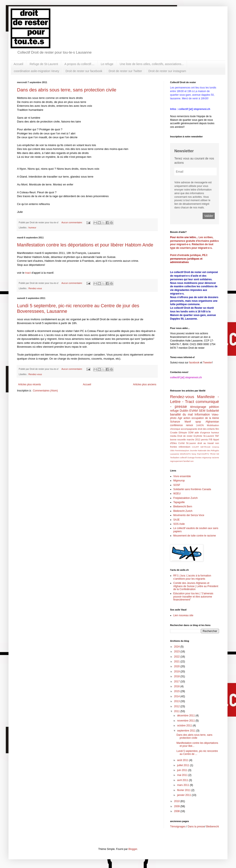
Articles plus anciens (145, 384)
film (217, 429)
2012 (177, 706)
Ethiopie (183, 433)
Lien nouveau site (183, 615)
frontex (198, 457)
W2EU (177, 494)
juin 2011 (183, 770)
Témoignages (178, 827)
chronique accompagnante (184, 429)
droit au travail (206, 443)
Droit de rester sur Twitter (125, 71)
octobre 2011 (185, 726)
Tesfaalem (175, 457)
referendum (184, 447)
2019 (177, 672)
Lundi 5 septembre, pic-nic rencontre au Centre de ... (197, 753)
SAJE (176, 520)
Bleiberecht (212, 827)
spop (198, 422)
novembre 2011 (186, 721)
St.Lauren (191, 443)
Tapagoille (179, 502)
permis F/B (207, 440)
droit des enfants (206, 429)
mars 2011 (183, 785)
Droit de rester (185, 436)
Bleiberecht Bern (183, 507)
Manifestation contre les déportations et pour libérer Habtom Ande (85, 245)
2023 (177, 652)
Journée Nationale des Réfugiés (204, 450)
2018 (177, 676)
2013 (177, 701)
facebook (194, 363)
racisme (215, 457)
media (173, 436)
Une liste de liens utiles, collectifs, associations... (152, 64)
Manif (188, 422)
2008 (177, 811)
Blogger (133, 849)
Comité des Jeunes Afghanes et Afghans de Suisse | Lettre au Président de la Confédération (196, 586)
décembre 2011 (186, 716)
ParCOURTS (203, 454)
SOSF (177, 485)
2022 (177, 657)
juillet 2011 (184, 765)
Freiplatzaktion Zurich (186, 498)
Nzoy (194, 454)
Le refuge (107, 64)
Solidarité (213, 411)
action (187, 418)
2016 (177, 686)
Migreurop (179, 481)
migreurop (207, 457)
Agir (180, 418)
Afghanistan (212, 422)
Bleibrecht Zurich (183, 511)
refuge (174, 411)
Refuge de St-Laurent (44, 64)
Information (202, 414)
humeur (32, 228)
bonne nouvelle (178, 440)
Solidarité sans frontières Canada (192, 489)
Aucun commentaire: (72, 222)
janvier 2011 (184, 795)
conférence (176, 425)
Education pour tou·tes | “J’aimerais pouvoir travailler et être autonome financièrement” (193, 597)
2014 (177, 696)
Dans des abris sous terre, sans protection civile (67, 90)
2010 (177, 801)
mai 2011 (183, 775)
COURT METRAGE (201, 447)
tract (28, 273)
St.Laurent (209, 436)
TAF (217, 436)
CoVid (181, 443)
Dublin (184, 411)
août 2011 (183, 760)
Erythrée (198, 436)
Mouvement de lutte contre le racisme (195, 536)
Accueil (18, 64)
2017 (177, 682)
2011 (177, 711)
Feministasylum (182, 450)
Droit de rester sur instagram (167, 71)
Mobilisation (213, 425)
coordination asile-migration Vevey (36, 71)
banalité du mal (181, 414)
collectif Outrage (187, 457)
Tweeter (208, 363)
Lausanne (175, 454)
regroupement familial (180, 461)
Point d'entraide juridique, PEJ (189, 255)
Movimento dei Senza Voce (189, 515)
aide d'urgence (202, 433)
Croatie (174, 433)
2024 (177, 647)
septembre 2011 (187, 731)
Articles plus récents (29, 384)
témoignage (198, 407)
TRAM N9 (214, 454)
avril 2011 (183, 780)
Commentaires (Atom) (45, 391)
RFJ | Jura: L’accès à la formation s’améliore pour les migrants (192, 577)
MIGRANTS (185, 454)
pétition (214, 407)
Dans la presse (196, 827)
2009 (177, 806)
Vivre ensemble (182, 476)
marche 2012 (193, 440)
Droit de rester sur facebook (84, 71)
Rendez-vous (35, 288)
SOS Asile (179, 524)
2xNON (200, 425)
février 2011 (184, 790)
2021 (177, 662)
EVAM (193, 411)
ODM (191, 433)
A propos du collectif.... (79, 64)
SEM (202, 411)
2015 (177, 691)
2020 (177, 666)
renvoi (190, 425)
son (192, 461)
